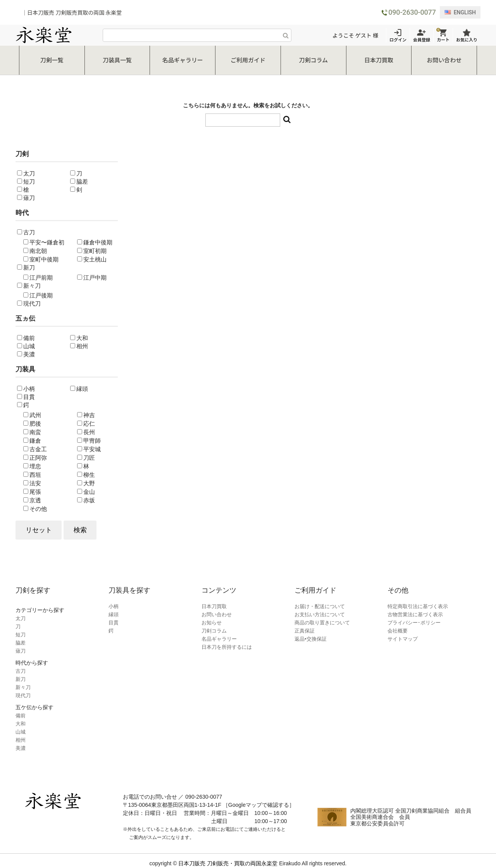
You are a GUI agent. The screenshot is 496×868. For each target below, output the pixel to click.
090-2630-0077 (412, 12)
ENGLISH (460, 12)
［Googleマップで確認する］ (259, 799)
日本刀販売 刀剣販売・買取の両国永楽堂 (228, 858)
